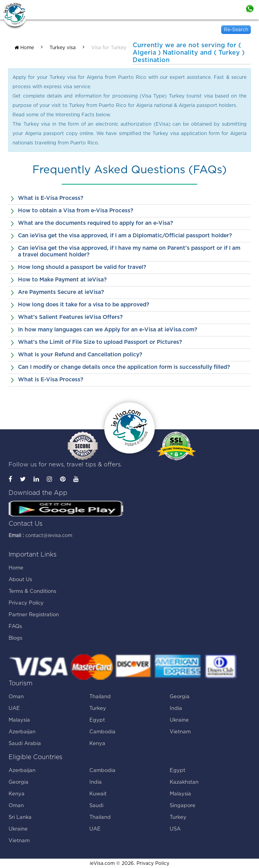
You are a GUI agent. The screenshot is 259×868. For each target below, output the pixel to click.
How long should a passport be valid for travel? (82, 267)
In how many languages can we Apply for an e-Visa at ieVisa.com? (108, 330)
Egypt (97, 720)
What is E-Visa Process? (51, 198)
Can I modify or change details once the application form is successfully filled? (124, 367)
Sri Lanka (20, 817)
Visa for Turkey (109, 48)
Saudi (96, 806)
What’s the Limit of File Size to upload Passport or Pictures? (100, 342)
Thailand (100, 697)
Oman (16, 697)
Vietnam (180, 732)
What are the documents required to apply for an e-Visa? (96, 223)
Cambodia (102, 732)
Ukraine (179, 720)
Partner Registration (34, 615)
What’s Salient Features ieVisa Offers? (70, 317)
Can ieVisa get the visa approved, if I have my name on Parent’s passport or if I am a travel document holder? (129, 252)
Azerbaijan (22, 732)
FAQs (15, 627)
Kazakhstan (184, 782)
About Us (20, 580)
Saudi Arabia (25, 744)
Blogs (15, 638)
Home (24, 48)
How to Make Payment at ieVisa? (62, 280)
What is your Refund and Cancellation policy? (80, 355)
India (176, 709)
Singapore (183, 806)
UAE (14, 709)
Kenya (97, 744)
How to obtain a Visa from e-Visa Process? (76, 211)
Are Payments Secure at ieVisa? (61, 292)
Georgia (180, 697)
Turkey (98, 709)
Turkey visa (63, 48)
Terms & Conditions (32, 591)
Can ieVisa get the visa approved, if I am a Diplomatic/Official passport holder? (125, 236)
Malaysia (19, 720)
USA (175, 829)
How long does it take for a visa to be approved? (84, 305)
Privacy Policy (26, 603)
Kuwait (98, 794)
